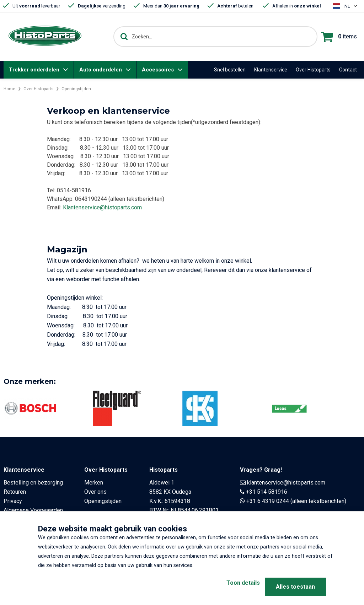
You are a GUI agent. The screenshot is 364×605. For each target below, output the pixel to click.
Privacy (13, 501)
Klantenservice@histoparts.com (102, 207)
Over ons (95, 492)
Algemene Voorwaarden (33, 510)
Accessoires (158, 70)
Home (10, 89)
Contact (348, 70)
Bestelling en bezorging (33, 483)
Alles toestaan (295, 587)
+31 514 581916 (267, 492)
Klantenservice (271, 70)
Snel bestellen (230, 70)
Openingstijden (85, 89)
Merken (94, 483)
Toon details (232, 587)
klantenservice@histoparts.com (286, 483)
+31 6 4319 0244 (268, 501)
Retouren (15, 492)
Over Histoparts (313, 70)
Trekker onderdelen (34, 70)
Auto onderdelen (101, 70)
